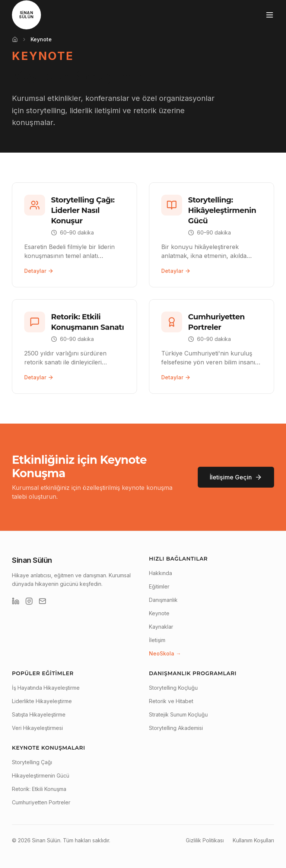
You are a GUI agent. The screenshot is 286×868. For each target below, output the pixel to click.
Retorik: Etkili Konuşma (39, 789)
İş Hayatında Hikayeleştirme (46, 688)
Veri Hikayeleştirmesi (37, 728)
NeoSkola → (165, 653)
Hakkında (161, 573)
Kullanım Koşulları (253, 840)
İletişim (157, 640)
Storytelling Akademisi (176, 728)
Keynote (159, 613)
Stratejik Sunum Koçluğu (178, 714)
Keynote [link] (41, 39)
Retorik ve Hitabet (171, 701)
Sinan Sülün (32, 560)
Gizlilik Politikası (205, 840)
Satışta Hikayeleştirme (39, 714)
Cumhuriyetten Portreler (41, 802)
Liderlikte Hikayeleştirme (42, 701)
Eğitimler (159, 586)
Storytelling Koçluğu (173, 688)
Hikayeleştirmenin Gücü (41, 776)
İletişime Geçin (236, 477)
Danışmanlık (163, 600)
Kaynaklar (161, 627)
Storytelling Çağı (32, 762)
